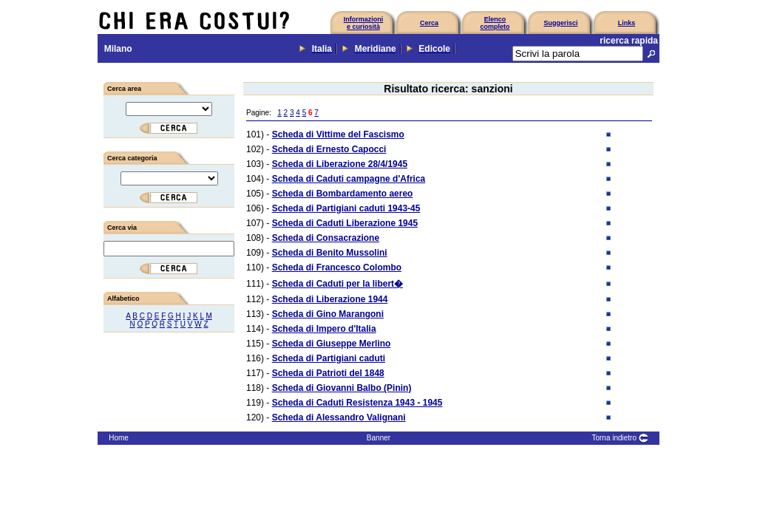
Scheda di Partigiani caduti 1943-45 (346, 208)
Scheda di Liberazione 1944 (330, 299)
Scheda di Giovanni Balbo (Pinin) (342, 388)
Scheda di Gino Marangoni (328, 314)
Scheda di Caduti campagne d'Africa (349, 179)
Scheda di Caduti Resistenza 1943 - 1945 (357, 403)
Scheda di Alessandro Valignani (339, 417)
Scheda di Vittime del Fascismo (338, 134)
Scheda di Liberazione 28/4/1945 (340, 164)
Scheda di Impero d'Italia (324, 329)
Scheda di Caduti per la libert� (337, 284)
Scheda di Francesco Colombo (337, 267)
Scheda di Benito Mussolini (330, 253)
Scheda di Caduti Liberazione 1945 (345, 223)
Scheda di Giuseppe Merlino (332, 344)
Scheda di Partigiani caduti (329, 358)
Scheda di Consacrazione (326, 238)
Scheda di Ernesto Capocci (329, 149)
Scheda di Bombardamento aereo (343, 194)
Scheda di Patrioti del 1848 (328, 373)
